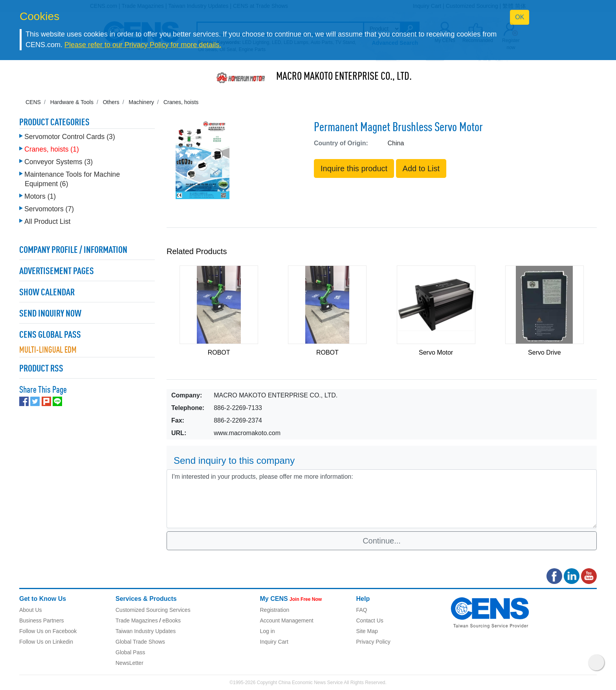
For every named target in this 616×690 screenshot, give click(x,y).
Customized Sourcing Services (153, 610)
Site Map (367, 631)
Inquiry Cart (274, 642)
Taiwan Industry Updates (146, 631)
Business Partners (42, 620)
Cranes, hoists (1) (52, 149)
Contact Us (370, 620)
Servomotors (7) (49, 209)
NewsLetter (129, 663)
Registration (275, 610)
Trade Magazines (137, 620)
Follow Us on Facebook (48, 631)
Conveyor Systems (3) (59, 162)
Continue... (382, 541)
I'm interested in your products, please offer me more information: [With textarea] (382, 499)
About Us (31, 610)
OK (520, 17)
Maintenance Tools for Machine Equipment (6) (72, 179)
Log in (268, 631)
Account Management (287, 620)
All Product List (47, 221)
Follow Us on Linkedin (46, 642)
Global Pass (130, 652)
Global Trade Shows (140, 642)
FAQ (362, 610)
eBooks (171, 620)
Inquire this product (354, 168)
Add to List (421, 168)
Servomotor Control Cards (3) (70, 137)
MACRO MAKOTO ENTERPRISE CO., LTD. (344, 77)
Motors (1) (40, 196)
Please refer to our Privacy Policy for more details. (143, 45)
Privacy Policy (373, 642)
